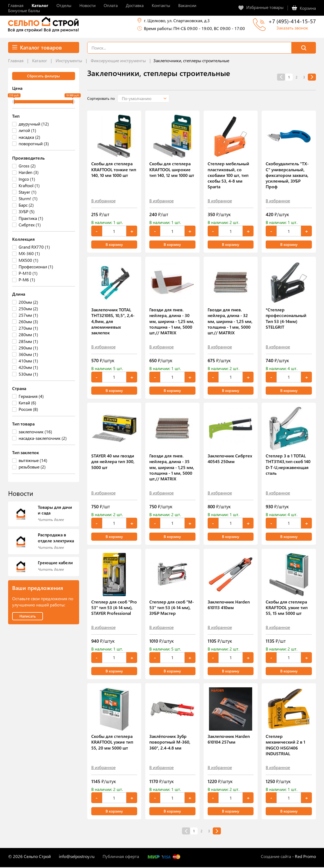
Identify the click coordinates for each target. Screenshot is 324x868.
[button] (147, 98)
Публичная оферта (121, 857)
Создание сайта (276, 857)
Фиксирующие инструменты (118, 60)
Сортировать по (101, 98)
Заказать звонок (292, 28)
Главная (16, 60)
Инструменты (69, 60)
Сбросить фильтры (43, 76)
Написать (28, 616)
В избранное (103, 201)
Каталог (40, 60)
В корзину (114, 245)
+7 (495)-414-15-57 (292, 21)
